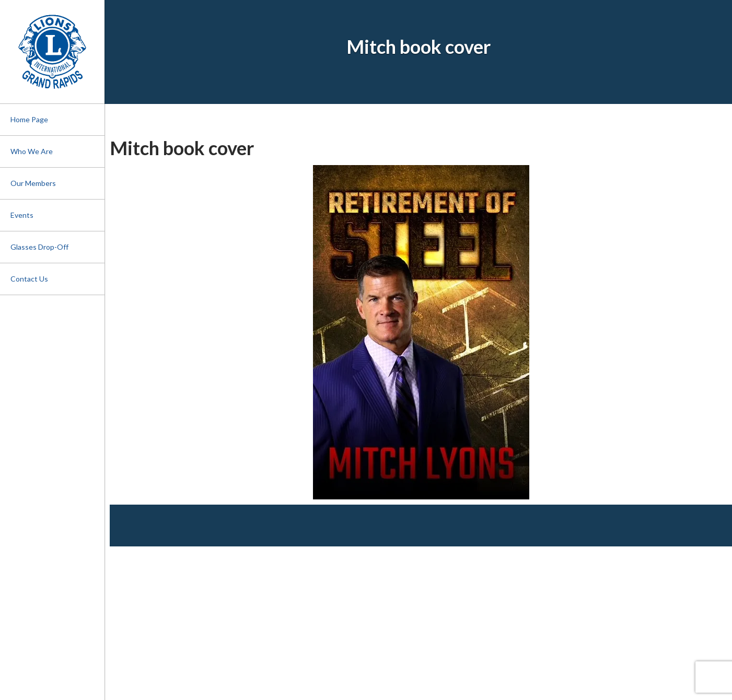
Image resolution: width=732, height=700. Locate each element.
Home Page (29, 119)
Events (22, 215)
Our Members (33, 183)
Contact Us (29, 279)
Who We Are (32, 151)
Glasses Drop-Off (39, 247)
